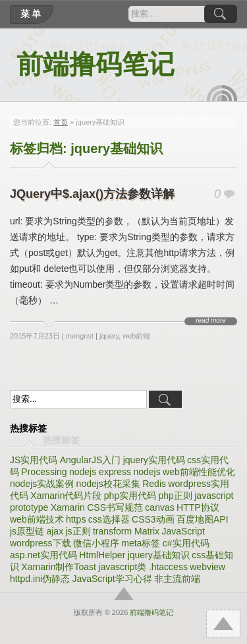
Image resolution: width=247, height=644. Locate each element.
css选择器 (109, 519)
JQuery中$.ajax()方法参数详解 (92, 194)
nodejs (147, 472)
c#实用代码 (186, 543)
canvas (159, 507)
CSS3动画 (153, 519)
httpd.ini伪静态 (40, 579)
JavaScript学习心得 (112, 579)
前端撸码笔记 (96, 64)
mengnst (80, 336)
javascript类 (122, 567)
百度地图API (203, 519)
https (76, 519)
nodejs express (100, 472)
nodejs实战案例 (42, 484)
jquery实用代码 (154, 460)
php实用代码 (130, 496)
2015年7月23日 (35, 336)
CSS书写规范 (115, 507)
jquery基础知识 (159, 555)
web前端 (136, 336)
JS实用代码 (34, 460)
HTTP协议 (198, 507)
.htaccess (168, 567)
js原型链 (27, 531)
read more (211, 321)
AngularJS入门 (91, 460)
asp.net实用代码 (43, 555)
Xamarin (68, 507)
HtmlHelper (102, 555)
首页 (61, 122)
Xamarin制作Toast (59, 567)
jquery (109, 336)
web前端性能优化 (199, 472)
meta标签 (141, 543)
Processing (44, 472)
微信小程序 (96, 543)
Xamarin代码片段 (66, 496)
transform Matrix (126, 531)
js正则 (78, 531)
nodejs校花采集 (108, 484)
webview (207, 567)
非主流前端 (177, 579)
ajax (55, 531)
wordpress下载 (41, 543)
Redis (154, 484)
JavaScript (183, 531)
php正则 (176, 496)
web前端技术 (37, 519)
